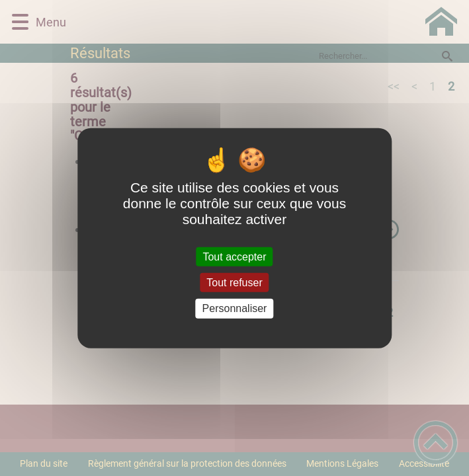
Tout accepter (234, 257)
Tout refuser (234, 283)
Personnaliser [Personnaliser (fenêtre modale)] (235, 308)
